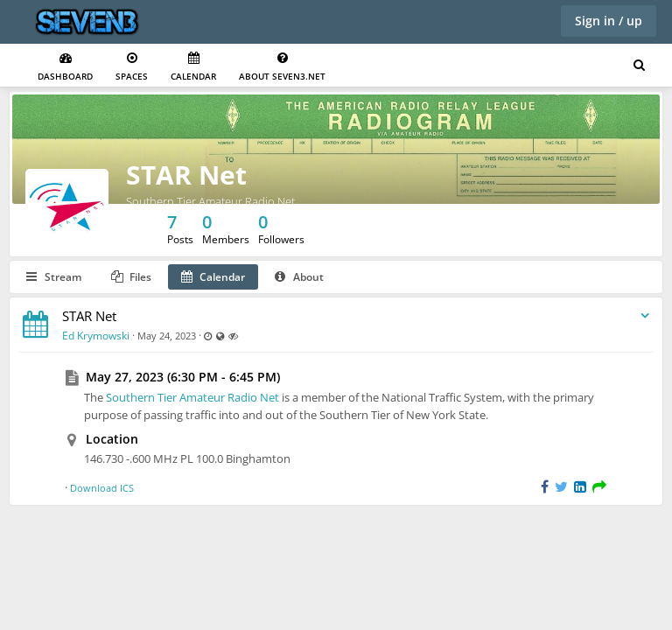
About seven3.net (282, 67)
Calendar (193, 67)
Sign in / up (609, 21)
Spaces (132, 67)
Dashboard (65, 67)
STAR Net (186, 175)
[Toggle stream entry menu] (645, 316)
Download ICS (102, 488)
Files (131, 277)
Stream (54, 277)
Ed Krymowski (96, 336)
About (299, 277)
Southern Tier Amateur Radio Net (192, 397)
